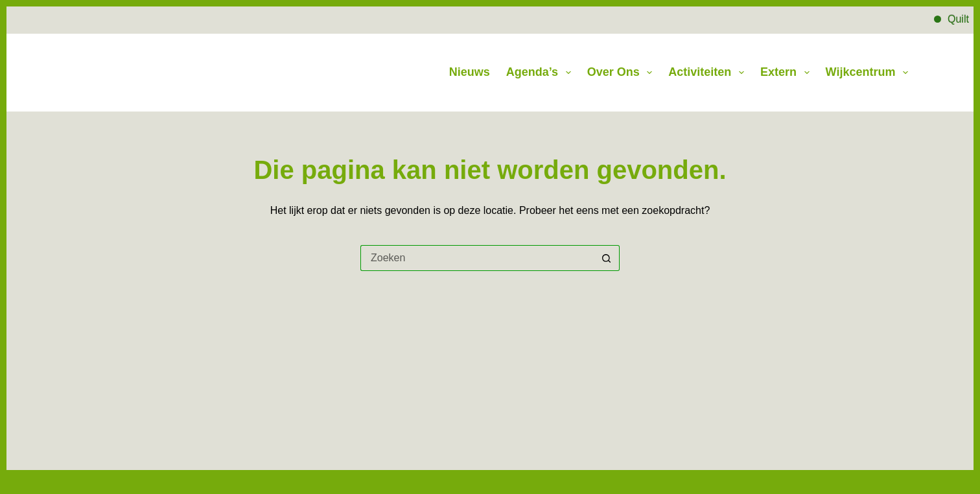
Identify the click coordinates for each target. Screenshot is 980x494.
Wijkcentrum (867, 73)
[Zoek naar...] (477, 258)
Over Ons (623, 73)
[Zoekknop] (607, 258)
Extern (787, 73)
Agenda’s (541, 73)
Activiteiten (709, 73)
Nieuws (470, 72)
